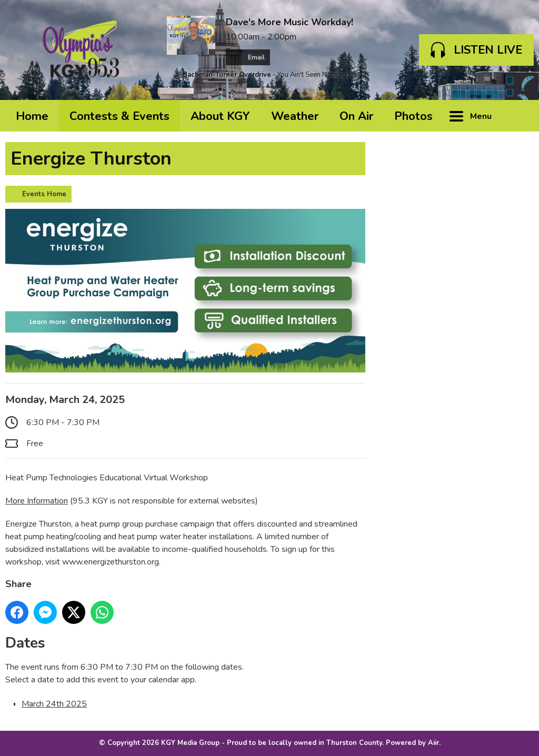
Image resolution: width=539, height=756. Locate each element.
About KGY (220, 116)
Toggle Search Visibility (518, 116)
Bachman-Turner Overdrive (227, 75)
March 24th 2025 (54, 704)
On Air (356, 116)
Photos (413, 116)
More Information (37, 501)
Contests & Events (119, 116)
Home (32, 116)
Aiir (433, 743)
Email (248, 57)
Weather (295, 116)
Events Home (44, 194)
